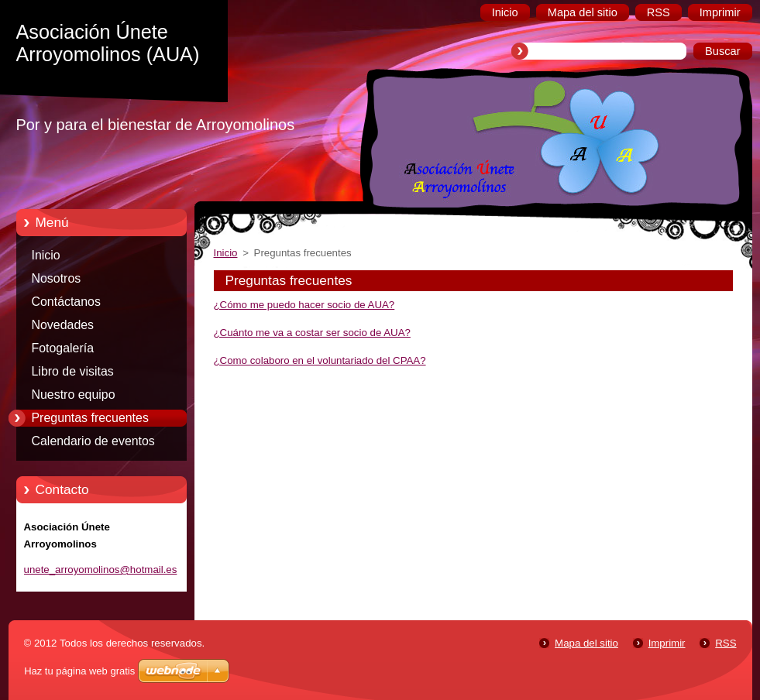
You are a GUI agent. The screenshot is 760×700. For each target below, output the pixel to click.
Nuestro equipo (74, 395)
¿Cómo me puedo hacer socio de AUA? (304, 305)
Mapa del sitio (586, 643)
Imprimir (667, 643)
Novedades (63, 325)
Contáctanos (66, 302)
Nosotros (57, 278)
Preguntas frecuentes (90, 418)
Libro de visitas (73, 371)
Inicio (46, 255)
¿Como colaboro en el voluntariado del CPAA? (320, 360)
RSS (726, 643)
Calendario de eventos (93, 441)
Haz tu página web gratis (79, 671)
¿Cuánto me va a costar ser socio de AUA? (312, 333)
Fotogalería (63, 348)
